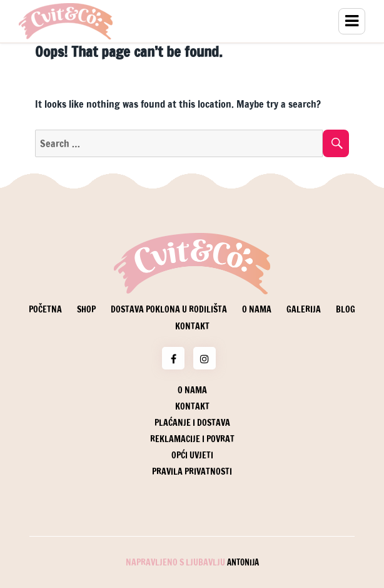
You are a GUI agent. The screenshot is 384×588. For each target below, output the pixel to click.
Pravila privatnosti (192, 472)
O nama (257, 309)
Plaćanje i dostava (192, 423)
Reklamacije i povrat (192, 439)
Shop (86, 309)
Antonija (243, 562)
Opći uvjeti (192, 455)
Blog (346, 309)
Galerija (304, 309)
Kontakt (192, 326)
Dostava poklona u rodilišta (169, 309)
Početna (45, 309)
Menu (352, 21)
